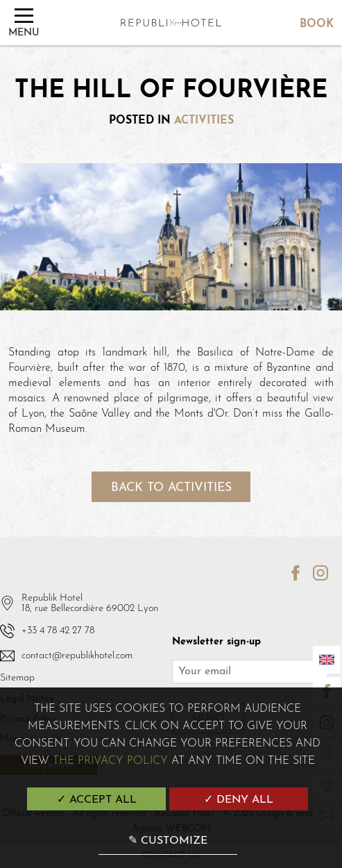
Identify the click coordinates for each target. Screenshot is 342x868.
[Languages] (327, 660)
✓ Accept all (97, 800)
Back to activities (171, 488)
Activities (204, 121)
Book (317, 24)
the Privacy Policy (110, 761)
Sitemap (17, 678)
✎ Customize (168, 841)
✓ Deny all (239, 800)
